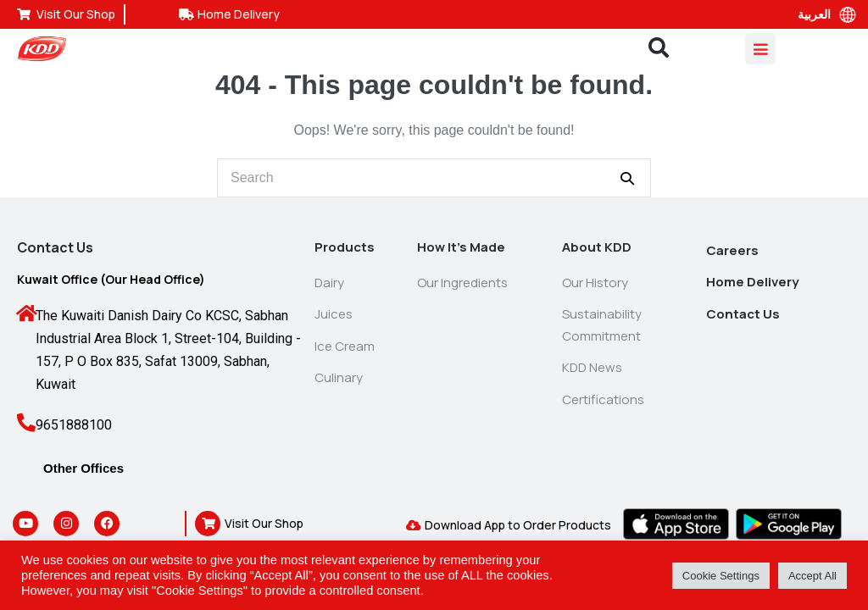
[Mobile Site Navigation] (760, 49)
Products (345, 247)
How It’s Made (461, 247)
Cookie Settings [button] (721, 576)
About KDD (597, 247)
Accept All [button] (812, 576)
